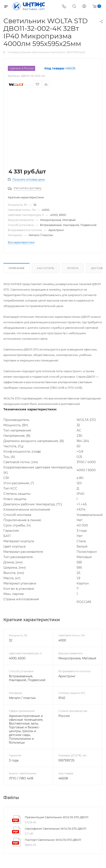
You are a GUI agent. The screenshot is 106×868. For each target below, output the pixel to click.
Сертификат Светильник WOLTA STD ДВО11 (56, 829)
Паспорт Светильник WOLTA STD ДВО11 (53, 840)
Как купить (46, 268)
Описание (17, 268)
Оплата (73, 268)
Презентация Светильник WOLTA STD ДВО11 (57, 817)
